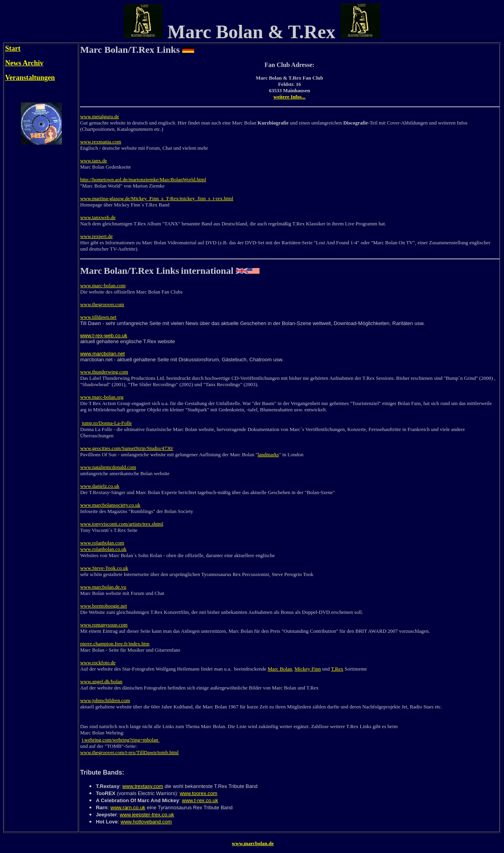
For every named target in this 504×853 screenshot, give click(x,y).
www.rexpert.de (96, 236)
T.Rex (337, 669)
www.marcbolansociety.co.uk (110, 505)
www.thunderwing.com (104, 372)
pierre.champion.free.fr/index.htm (115, 644)
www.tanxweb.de (98, 217)
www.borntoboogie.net (103, 606)
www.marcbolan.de (253, 843)
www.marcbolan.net (102, 354)
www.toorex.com (198, 793)
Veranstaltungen (30, 78)
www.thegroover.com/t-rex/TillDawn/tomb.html (129, 752)
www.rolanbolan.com (102, 543)
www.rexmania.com (101, 142)
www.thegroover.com (102, 304)
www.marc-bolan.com (103, 285)
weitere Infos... (290, 97)
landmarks (268, 454)
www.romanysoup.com (104, 625)
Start (13, 48)
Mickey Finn (308, 669)
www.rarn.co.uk (128, 807)
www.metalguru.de (99, 116)
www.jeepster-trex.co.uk (147, 815)
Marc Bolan (280, 669)
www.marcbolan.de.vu (103, 587)
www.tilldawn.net (98, 317)
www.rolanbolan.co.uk (103, 549)
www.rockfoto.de (98, 663)
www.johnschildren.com (105, 700)
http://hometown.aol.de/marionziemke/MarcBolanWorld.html (143, 179)
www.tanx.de (93, 161)
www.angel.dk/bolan (101, 681)
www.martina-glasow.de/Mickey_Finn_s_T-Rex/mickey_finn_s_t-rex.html (157, 198)
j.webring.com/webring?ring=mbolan (120, 740)
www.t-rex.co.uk (200, 800)
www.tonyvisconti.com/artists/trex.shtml (121, 524)
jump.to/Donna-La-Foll (106, 423)
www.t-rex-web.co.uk (104, 335)
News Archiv (24, 63)
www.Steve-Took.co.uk (104, 568)
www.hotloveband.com (146, 822)
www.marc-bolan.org (102, 397)
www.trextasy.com (143, 786)
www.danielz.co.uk (100, 486)
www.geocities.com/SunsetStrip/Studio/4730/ (127, 448)
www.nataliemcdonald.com (108, 467)
